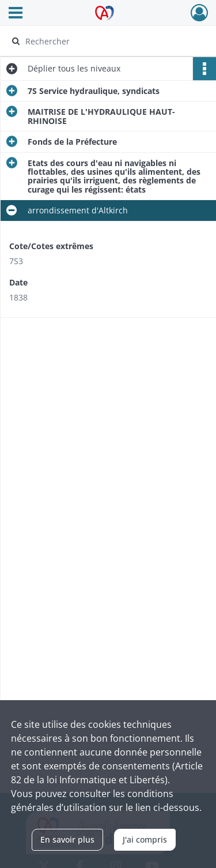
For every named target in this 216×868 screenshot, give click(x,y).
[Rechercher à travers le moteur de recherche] (107, 41)
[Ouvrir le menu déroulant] (16, 14)
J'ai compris (145, 839)
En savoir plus (67, 839)
